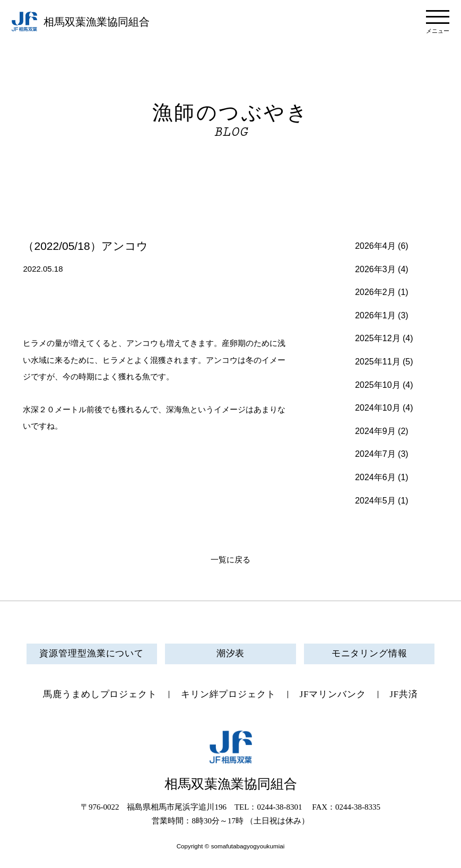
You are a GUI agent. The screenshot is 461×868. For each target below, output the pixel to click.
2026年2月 (375, 292)
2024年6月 (375, 477)
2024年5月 (375, 501)
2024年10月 (377, 408)
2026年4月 (375, 246)
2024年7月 (375, 454)
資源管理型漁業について (92, 654)
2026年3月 (375, 269)
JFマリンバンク (332, 695)
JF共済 (404, 695)
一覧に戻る (230, 560)
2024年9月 (375, 431)
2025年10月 (377, 385)
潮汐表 (231, 654)
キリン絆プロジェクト (228, 695)
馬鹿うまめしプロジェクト (100, 695)
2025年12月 (377, 338)
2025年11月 (377, 362)
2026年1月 (375, 315)
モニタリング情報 (369, 654)
